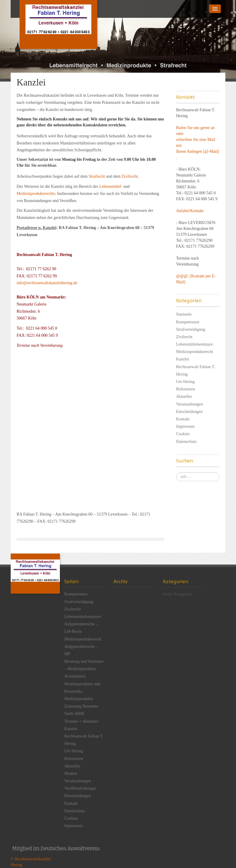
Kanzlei (183, 359)
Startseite (184, 314)
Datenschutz (186, 442)
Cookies (183, 434)
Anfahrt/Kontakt (190, 211)
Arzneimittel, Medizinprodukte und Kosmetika (82, 684)
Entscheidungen (189, 412)
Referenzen (186, 389)
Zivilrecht (130, 176)
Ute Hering (185, 382)
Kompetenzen (188, 322)
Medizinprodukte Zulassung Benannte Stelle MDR (81, 706)
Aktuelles (184, 396)
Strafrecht (97, 176)
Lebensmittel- (111, 186)
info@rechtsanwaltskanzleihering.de (48, 283)
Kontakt (183, 419)
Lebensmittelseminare (194, 344)
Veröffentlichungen (80, 788)
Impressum (185, 426)
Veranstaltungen (189, 404)
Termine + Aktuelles (81, 721)
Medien (71, 774)
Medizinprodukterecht (194, 352)
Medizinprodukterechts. (36, 194)
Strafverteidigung (191, 329)
